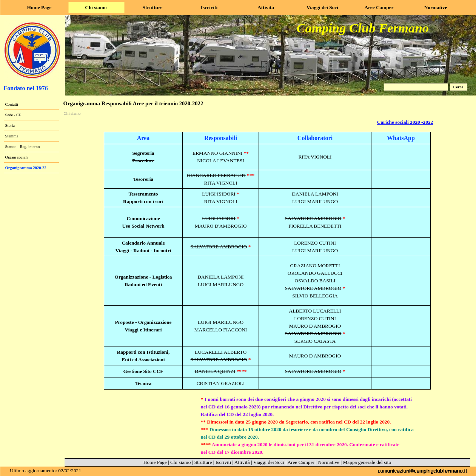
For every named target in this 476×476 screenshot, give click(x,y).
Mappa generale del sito (367, 462)
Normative (329, 462)
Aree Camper (301, 462)
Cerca (458, 87)
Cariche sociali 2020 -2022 (405, 122)
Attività (242, 462)
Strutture (203, 462)
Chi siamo (72, 113)
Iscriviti (223, 462)
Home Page (155, 462)
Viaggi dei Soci (269, 462)
